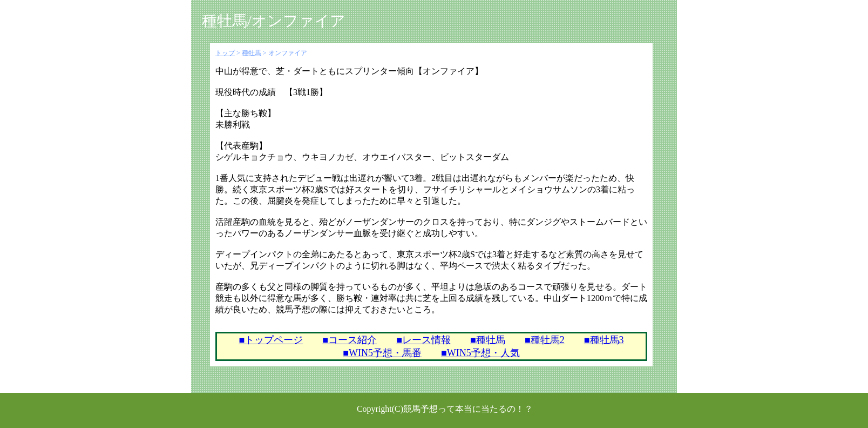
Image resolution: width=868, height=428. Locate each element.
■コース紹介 (350, 340)
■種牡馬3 (604, 340)
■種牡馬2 (545, 340)
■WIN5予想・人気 (480, 353)
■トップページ (271, 340)
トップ (225, 53)
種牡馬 (252, 53)
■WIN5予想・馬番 (382, 353)
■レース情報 (423, 340)
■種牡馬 (488, 340)
